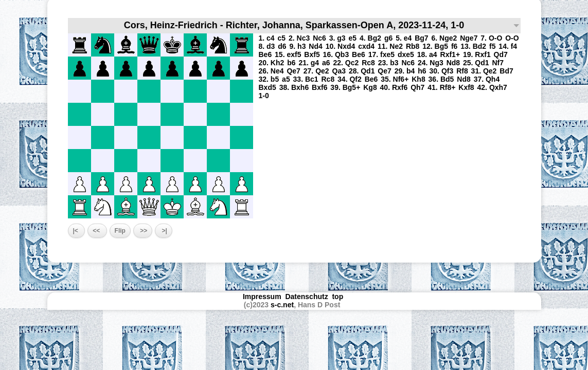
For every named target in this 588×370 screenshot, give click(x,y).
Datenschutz (306, 297)
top (338, 297)
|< (77, 231)
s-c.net (282, 305)
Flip (120, 231)
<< (97, 231)
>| (164, 231)
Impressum (262, 297)
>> (143, 231)
